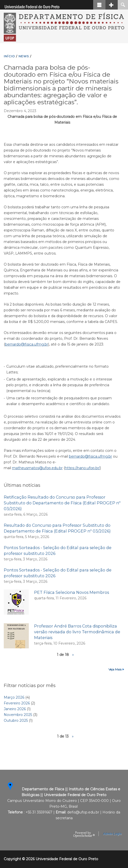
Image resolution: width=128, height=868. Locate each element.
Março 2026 (14, 697)
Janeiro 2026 (15, 709)
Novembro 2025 (18, 715)
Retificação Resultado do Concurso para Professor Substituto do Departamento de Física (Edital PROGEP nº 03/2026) (62, 503)
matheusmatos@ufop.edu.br (37, 468)
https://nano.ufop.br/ (82, 468)
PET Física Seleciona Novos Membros (72, 592)
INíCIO (9, 56)
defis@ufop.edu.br (83, 812)
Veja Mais (115, 669)
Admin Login (112, 834)
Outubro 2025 (16, 720)
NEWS (24, 56)
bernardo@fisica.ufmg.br (27, 344)
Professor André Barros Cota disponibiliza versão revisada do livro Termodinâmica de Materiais (77, 632)
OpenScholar (84, 835)
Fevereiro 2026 (17, 703)
